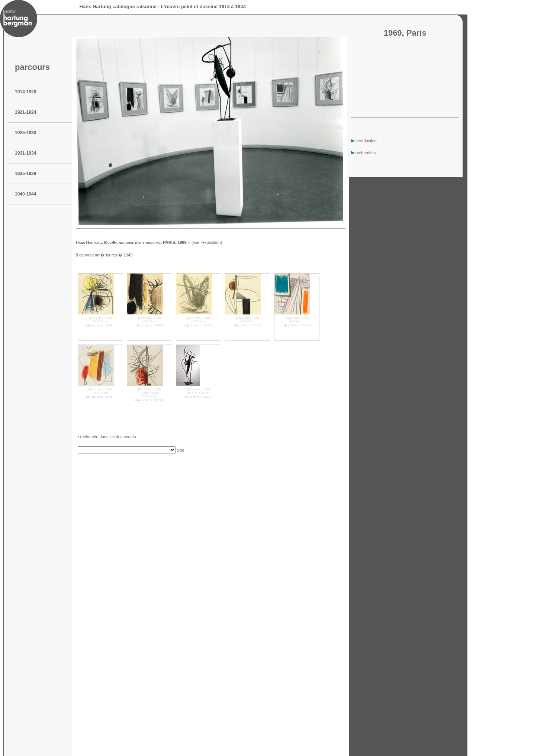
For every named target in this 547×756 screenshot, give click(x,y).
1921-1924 (25, 112)
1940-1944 (25, 194)
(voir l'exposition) (207, 242)
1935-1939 (25, 174)
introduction (364, 141)
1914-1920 (25, 92)
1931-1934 (25, 153)
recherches (363, 153)
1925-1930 (25, 133)
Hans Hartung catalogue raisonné (118, 7)
